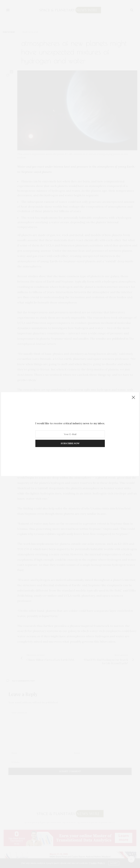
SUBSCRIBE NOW (70, 443)
